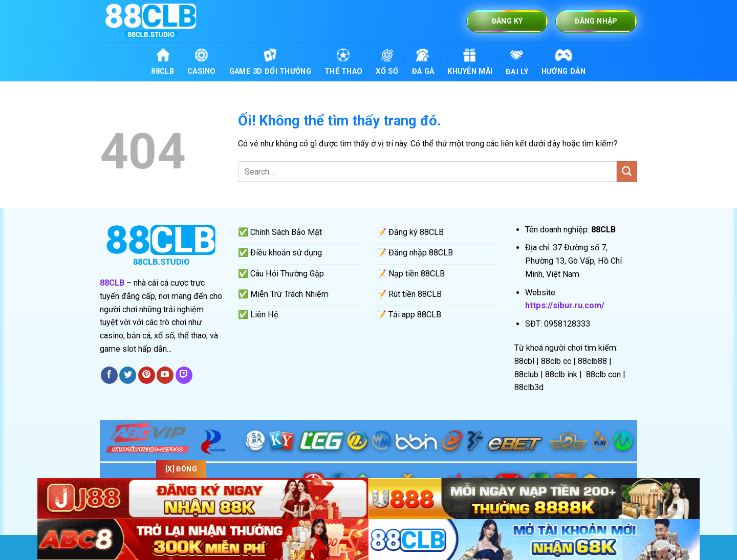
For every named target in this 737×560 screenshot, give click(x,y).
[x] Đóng (181, 469)
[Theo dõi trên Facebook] (109, 375)
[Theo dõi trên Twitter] (128, 375)
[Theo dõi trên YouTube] (165, 375)
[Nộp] (627, 171)
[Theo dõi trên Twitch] (184, 375)
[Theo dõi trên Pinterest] (147, 375)
